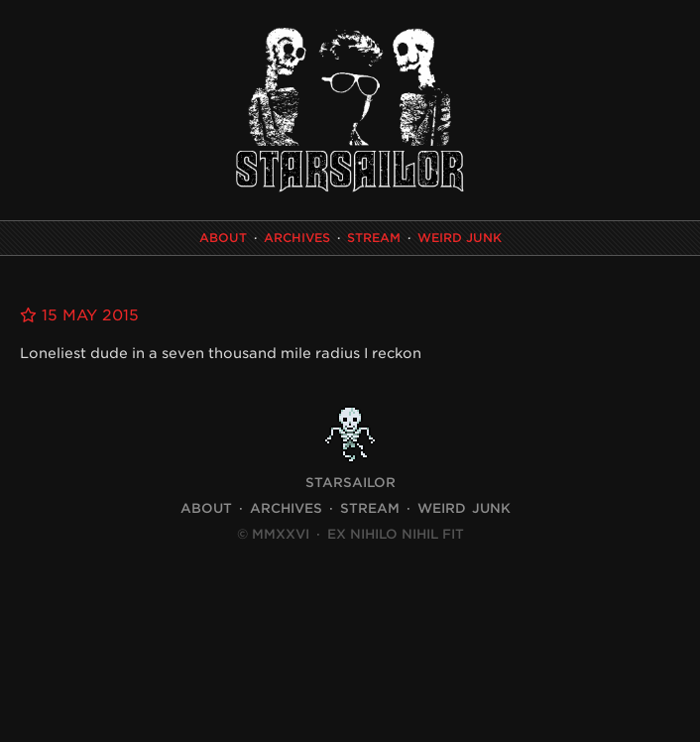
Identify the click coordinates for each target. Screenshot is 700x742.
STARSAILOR (350, 483)
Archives (297, 238)
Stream (374, 238)
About (223, 238)
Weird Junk (460, 238)
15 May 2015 (79, 315)
